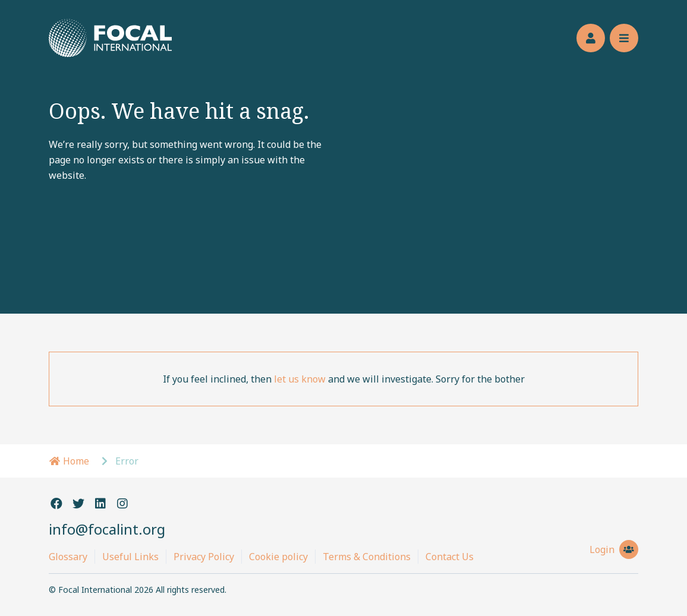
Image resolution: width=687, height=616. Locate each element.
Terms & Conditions (367, 557)
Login (614, 549)
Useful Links (130, 557)
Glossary (68, 557)
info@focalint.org (107, 529)
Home (69, 461)
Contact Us (450, 557)
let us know (300, 379)
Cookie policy (278, 557)
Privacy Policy (204, 557)
